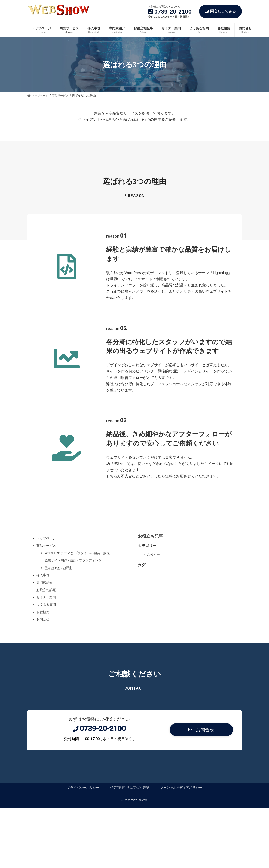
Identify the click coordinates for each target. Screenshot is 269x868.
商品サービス (46, 546)
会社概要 (43, 612)
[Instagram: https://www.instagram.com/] (116, 517)
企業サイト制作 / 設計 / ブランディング (73, 560)
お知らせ (154, 555)
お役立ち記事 (46, 590)
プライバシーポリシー (83, 788)
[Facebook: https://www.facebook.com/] (140, 517)
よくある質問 (46, 605)
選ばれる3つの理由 (58, 568)
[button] (201, 730)
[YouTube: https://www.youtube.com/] (152, 517)
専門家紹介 (45, 582)
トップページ (46, 538)
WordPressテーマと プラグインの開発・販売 (77, 553)
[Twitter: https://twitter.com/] (128, 517)
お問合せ (43, 619)
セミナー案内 (46, 597)
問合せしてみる (220, 11)
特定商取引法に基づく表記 (130, 788)
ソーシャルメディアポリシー (181, 788)
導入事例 (43, 575)
